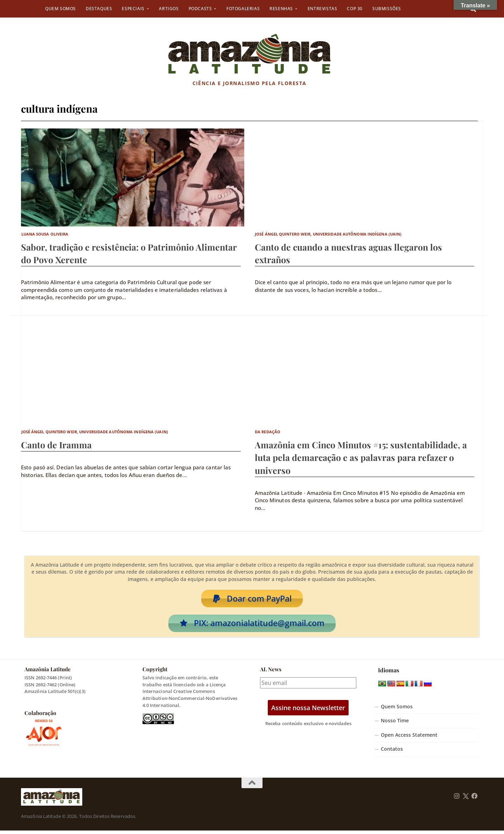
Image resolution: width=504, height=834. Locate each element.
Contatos (392, 752)
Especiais (133, 9)
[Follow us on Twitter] (466, 800)
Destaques (99, 9)
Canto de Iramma (56, 445)
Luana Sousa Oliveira (45, 234)
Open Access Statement (409, 738)
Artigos (169, 9)
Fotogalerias (243, 9)
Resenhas (281, 9)
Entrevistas (323, 9)
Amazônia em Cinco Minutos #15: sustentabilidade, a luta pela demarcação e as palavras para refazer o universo (361, 457)
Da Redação (268, 432)
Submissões (387, 9)
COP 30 (355, 9)
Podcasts (200, 9)
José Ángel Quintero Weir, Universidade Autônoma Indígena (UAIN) (328, 234)
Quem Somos (61, 9)
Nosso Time (395, 724)
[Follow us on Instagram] (457, 800)
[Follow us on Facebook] (475, 800)
